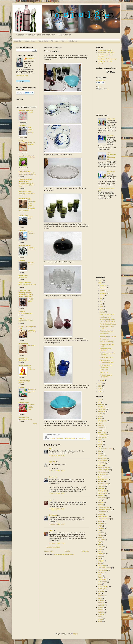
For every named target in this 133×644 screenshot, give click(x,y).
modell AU (101, 603)
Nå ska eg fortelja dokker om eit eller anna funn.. (108, 321)
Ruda (100, 551)
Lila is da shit (104, 372)
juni (101, 301)
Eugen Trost (102, 432)
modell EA (101, 610)
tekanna (100, 619)
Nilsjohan (101, 523)
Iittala (100, 477)
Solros (100, 563)
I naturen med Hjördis (106, 357)
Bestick (100, 414)
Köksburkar (73, 41)
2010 (100, 383)
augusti (102, 296)
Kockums (101, 503)
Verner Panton (102, 582)
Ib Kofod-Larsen (103, 474)
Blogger (75, 634)
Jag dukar (101, 481)
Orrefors (100, 533)
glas (99, 593)
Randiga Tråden (24, 403)
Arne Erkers (102, 407)
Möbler (100, 521)
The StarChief (23, 276)
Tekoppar (101, 573)
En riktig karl (32, 345)
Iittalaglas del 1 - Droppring (108, 336)
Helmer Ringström (104, 468)
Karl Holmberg (102, 493)
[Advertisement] (105, 238)
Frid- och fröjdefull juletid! (31, 300)
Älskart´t (30, 112)
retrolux (21, 318)
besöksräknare (101, 81)
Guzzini (100, 465)
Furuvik (100, 442)
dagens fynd (102, 589)
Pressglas (101, 547)
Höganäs (73, 439)
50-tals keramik (24, 344)
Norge (100, 526)
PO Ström (110, 136)
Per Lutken (101, 540)
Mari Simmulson (103, 516)
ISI (77, 439)
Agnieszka (52, 462)
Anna (50, 500)
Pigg (99, 542)
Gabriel (100, 444)
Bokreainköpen (104, 334)
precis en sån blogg (25, 192)
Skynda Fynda (23, 215)
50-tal (100, 400)
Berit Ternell (102, 412)
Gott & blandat (104, 339)
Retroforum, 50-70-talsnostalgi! (107, 59)
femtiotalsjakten (24, 418)
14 (100, 87)
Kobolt (100, 500)
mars (102, 309)
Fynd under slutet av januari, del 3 (106, 366)
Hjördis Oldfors (102, 472)
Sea (99, 558)
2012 (100, 280)
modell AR (101, 600)
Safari (100, 556)
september (103, 293)
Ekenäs (61, 439)
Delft (57, 439)
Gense (100, 454)
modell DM (101, 605)
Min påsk (21, 383)
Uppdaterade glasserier (107, 331)
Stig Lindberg (102, 565)
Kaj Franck (101, 486)
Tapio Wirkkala (102, 570)
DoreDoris (22, 312)
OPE (99, 531)
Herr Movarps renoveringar (106, 53)
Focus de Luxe (102, 435)
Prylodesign (22, 230)
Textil (100, 575)
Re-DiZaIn (22, 387)
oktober (102, 291)
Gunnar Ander (104, 370)
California (101, 426)
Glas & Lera (22, 126)
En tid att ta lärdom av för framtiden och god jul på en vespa (26, 185)
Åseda (100, 621)
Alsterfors (101, 404)
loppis (100, 598)
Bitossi (100, 419)
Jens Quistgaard (103, 484)
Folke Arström (102, 437)
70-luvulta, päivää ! (25, 245)
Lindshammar (102, 512)
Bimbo (100, 416)
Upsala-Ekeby (82, 439)
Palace (100, 538)
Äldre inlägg (85, 551)
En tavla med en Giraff (107, 363)
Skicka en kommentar (53, 547)
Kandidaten (101, 488)
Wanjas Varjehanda (25, 283)
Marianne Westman (104, 519)
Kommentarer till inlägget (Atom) (64, 554)
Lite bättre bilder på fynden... (106, 350)
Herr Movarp (53, 477)
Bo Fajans (53, 439)
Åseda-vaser (111, 119)
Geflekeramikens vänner (105, 449)
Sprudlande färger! (105, 317)
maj (101, 304)
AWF (99, 402)
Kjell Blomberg (102, 498)
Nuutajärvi (101, 528)
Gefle (63, 41)
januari (102, 380)
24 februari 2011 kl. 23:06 (57, 456)
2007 (100, 391)
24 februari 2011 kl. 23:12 (57, 471)
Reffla (100, 549)
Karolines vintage (24, 381)
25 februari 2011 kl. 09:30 (57, 524)
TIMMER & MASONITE (26, 110)
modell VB (101, 614)
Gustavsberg (43, 41)
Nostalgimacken (24, 141)
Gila (50, 449)
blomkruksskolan (103, 586)
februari (103, 312)
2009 (100, 386)
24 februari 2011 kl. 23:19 (57, 494)
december (103, 285)
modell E (101, 607)
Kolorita (100, 505)
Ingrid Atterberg (103, 479)
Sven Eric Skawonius (104, 568)
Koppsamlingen (30, 41)
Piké (99, 544)
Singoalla (101, 561)
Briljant (100, 423)
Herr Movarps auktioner (105, 50)
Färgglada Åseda (105, 360)
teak (99, 617)
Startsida (17, 41)
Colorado (101, 428)
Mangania (101, 514)
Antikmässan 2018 (24, 361)
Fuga (100, 439)
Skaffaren (22, 261)
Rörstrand (55, 41)
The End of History (25, 366)
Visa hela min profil (22, 76)
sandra (51, 530)
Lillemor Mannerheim (104, 509)
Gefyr (100, 451)
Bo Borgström (102, 421)
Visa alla (35, 424)
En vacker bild (23, 278)
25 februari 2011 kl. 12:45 (57, 543)
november (103, 288)
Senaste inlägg (49, 551)
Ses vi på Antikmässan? (25, 419)
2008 (100, 389)
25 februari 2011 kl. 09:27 (57, 509)
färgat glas (101, 591)
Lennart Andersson (104, 507)
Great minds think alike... (26, 313)
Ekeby (100, 430)
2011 (100, 283)
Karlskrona (101, 496)
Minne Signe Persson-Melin (26, 193)
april (102, 307)
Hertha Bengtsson (103, 470)
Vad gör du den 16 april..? (108, 314)
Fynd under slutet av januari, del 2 (106, 376)
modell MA (101, 612)
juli (101, 299)
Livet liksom (31, 158)
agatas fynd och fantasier (27, 156)
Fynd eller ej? (23, 359)
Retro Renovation (24, 171)
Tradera (100, 577)
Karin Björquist (102, 491)
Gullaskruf (67, 439)
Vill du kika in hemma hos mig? (32, 391)
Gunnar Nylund (103, 461)
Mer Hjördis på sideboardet (108, 324)
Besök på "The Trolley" (107, 342)
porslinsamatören (24, 198)
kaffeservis (101, 596)
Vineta (100, 584)
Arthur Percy (102, 409)
